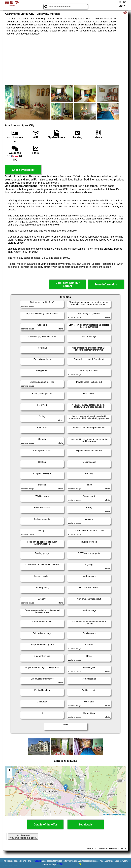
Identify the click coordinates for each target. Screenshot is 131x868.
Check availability (23, 170)
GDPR (60, 864)
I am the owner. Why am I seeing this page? (23, 837)
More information (106, 285)
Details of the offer (45, 825)
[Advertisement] (66, 60)
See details (86, 825)
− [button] (10, 776)
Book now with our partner (68, 284)
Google (38, 861)
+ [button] (10, 771)
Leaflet (106, 814)
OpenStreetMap (119, 814)
